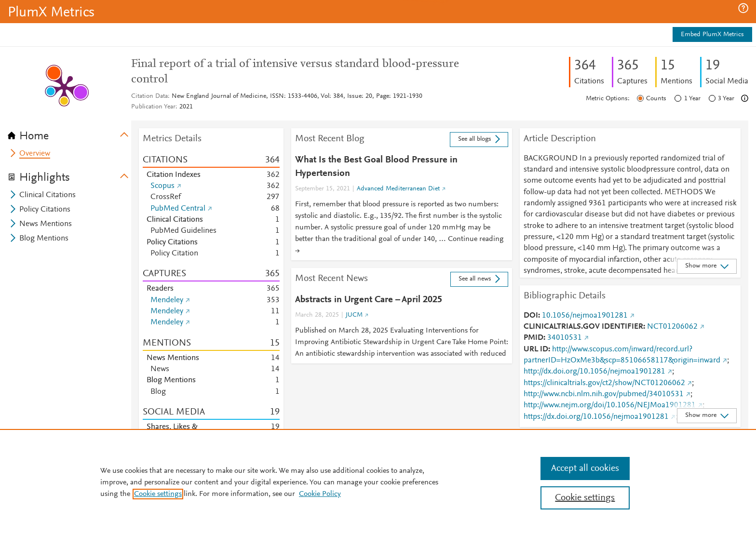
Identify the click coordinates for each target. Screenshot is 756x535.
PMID (533, 338)
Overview (35, 154)
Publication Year (153, 107)
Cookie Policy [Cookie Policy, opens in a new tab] (320, 494)
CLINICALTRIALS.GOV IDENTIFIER (583, 327)
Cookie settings (158, 494)
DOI (531, 316)
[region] (378, 482)
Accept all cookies (585, 468)
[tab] (69, 133)
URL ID (536, 349)
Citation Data (149, 96)
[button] (743, 8)
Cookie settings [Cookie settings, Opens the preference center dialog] (585, 498)
